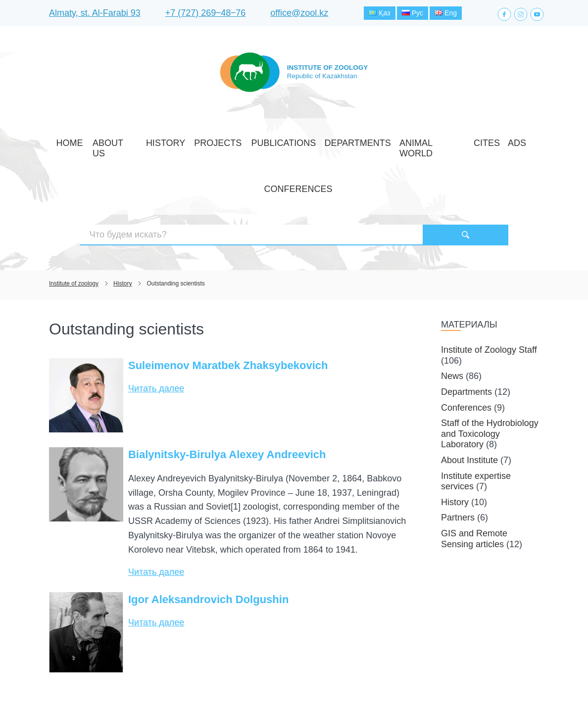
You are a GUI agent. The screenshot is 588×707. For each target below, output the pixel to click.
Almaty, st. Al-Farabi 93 (95, 14)
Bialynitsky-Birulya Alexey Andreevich (227, 385)
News (452, 307)
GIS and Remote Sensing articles (474, 470)
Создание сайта (476, 681)
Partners (458, 448)
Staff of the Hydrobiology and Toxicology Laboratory (490, 364)
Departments (314, 140)
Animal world (372, 140)
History (168, 140)
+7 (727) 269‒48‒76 (206, 14)
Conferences (480, 140)
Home (93, 140)
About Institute (469, 391)
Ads (440, 140)
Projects (207, 140)
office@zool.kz (299, 14)
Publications (257, 140)
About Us (128, 140)
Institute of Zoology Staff (489, 281)
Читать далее (156, 319)
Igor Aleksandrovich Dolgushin (208, 530)
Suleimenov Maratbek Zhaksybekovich (228, 296)
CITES (415, 140)
